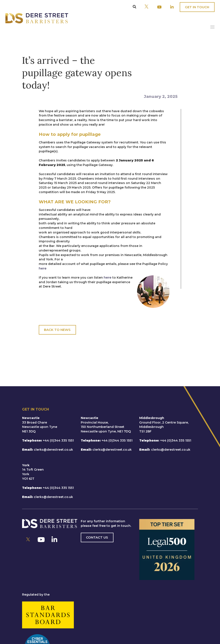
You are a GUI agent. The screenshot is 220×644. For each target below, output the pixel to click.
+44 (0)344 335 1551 (58, 440)
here (43, 268)
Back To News (57, 330)
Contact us (97, 537)
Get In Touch (197, 7)
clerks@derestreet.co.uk (53, 450)
